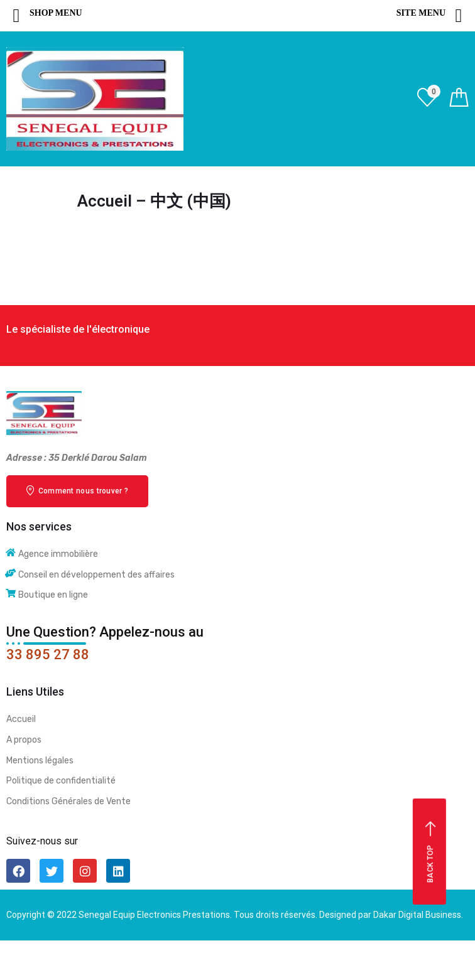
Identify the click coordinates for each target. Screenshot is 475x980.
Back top (431, 852)
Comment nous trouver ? (77, 490)
